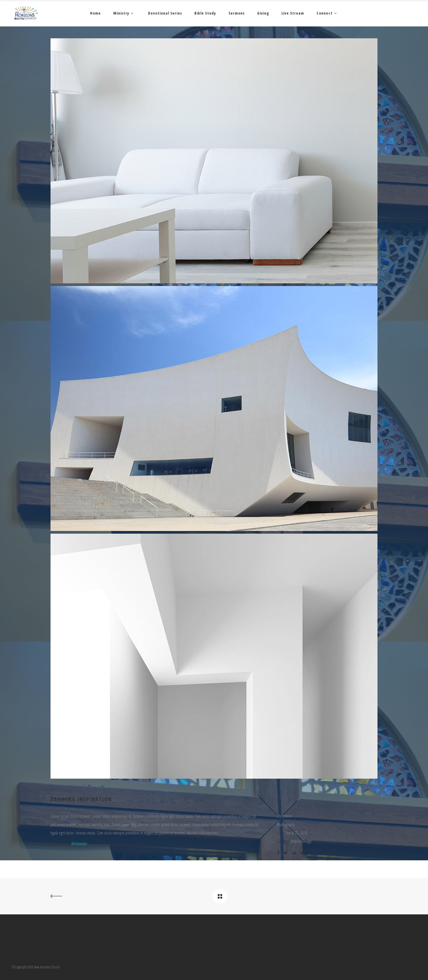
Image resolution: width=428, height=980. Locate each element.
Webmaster (79, 844)
